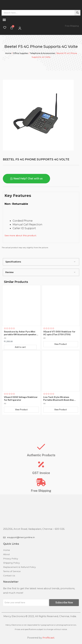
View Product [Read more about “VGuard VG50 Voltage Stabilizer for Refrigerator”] (21, 413)
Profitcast (48, 638)
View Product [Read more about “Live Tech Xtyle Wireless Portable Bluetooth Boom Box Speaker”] (61, 413)
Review (10, 272)
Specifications (13, 262)
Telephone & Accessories (42, 53)
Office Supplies (21, 53)
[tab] (41, 262)
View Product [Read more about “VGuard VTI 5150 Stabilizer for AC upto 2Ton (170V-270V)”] (61, 344)
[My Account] (20, 28)
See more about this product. (21, 235)
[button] (4, 20)
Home (8, 53)
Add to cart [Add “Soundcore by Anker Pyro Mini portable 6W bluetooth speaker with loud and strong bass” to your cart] (20, 347)
